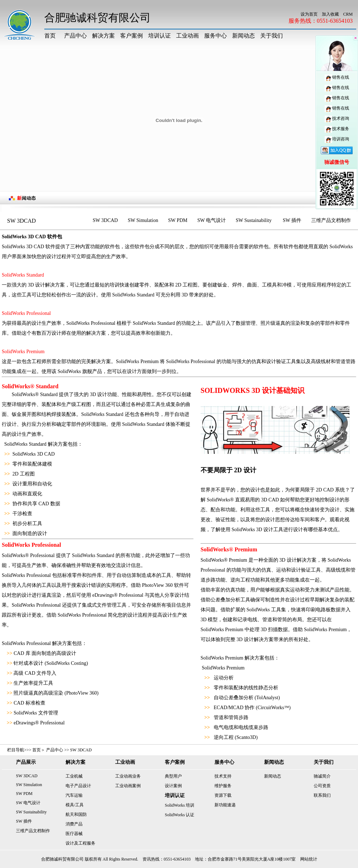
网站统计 (309, 859)
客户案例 (132, 36)
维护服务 (223, 786)
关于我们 (272, 36)
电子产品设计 (78, 786)
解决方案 (104, 36)
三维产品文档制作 (331, 220)
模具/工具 (75, 805)
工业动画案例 (128, 786)
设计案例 (173, 786)
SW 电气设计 (212, 220)
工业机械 (74, 776)
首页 (50, 36)
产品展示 (26, 762)
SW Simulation (143, 220)
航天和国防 (76, 814)
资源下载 (223, 795)
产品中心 (75, 36)
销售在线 (337, 77)
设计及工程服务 (80, 843)
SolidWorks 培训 (180, 805)
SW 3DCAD (105, 220)
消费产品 (74, 824)
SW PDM (178, 220)
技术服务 (337, 129)
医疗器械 (74, 834)
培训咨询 (337, 139)
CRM (348, 14)
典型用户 (173, 776)
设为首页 (309, 14)
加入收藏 (330, 14)
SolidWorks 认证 (180, 815)
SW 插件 (292, 220)
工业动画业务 (128, 776)
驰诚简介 (322, 776)
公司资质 (322, 786)
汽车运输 (74, 795)
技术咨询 (337, 118)
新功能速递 (225, 805)
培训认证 (160, 36)
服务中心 (216, 36)
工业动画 (188, 36)
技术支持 (223, 776)
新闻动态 (244, 36)
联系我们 (322, 795)
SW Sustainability (254, 220)
